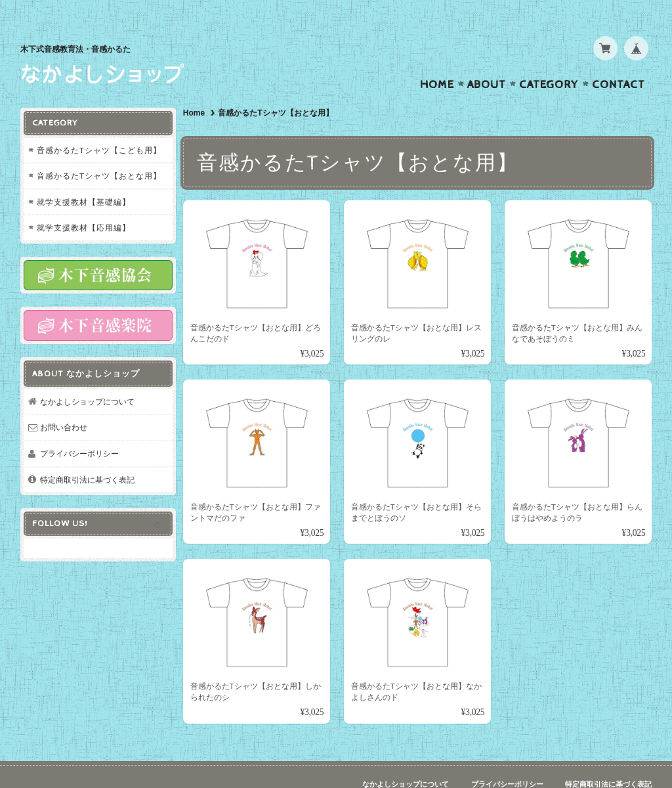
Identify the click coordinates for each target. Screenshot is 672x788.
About (487, 59)
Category (549, 59)
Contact (619, 59)
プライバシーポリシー (79, 426)
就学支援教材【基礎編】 (84, 176)
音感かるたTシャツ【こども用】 (99, 124)
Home (437, 59)
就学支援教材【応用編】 (84, 202)
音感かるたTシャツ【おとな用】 (99, 150)
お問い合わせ (64, 400)
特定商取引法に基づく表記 (87, 452)
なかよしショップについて (87, 374)
